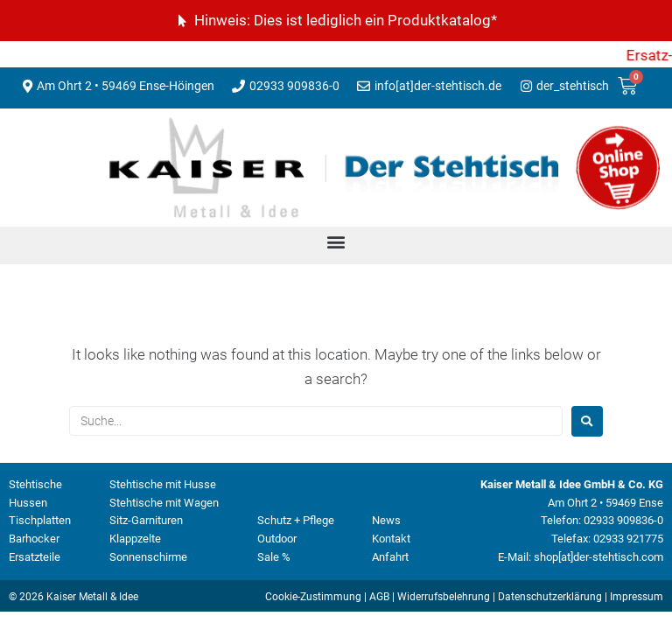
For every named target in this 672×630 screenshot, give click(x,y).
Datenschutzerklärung (550, 597)
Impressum (637, 597)
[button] (336, 241)
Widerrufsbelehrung (444, 597)
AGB (379, 597)
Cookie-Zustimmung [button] (313, 597)
